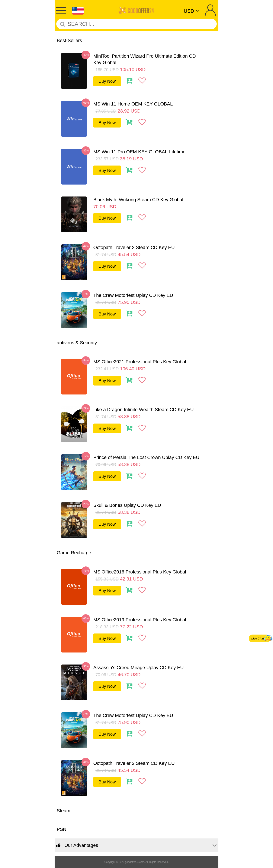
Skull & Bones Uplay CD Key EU (127, 505)
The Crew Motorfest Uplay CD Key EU (133, 295)
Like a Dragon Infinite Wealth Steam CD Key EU (143, 410)
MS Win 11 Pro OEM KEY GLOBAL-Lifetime (139, 152)
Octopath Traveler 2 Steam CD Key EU (134, 247)
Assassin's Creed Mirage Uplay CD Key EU (138, 668)
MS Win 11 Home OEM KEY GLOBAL (133, 104)
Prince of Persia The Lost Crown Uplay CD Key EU (146, 457)
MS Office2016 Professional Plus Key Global (140, 572)
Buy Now (107, 81)
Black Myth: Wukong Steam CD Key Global (138, 200)
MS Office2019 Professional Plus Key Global (140, 620)
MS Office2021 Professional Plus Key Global (140, 362)
